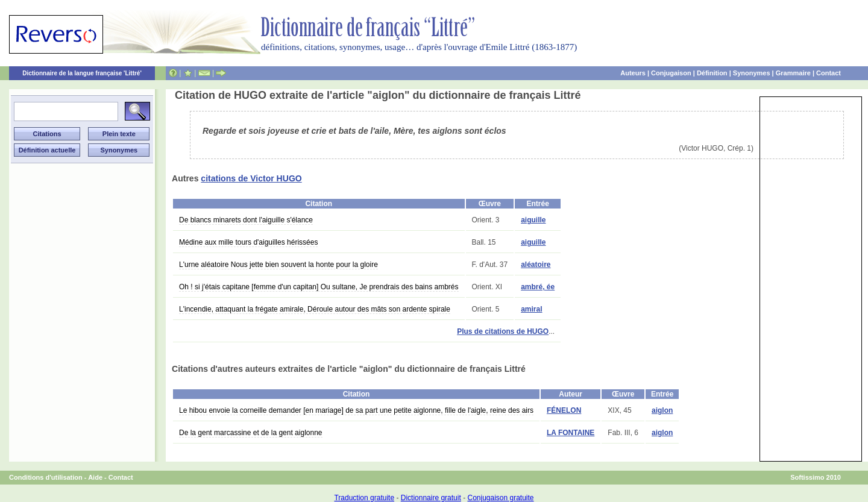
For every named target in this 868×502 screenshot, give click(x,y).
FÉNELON (564, 410)
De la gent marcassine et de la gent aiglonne (251, 433)
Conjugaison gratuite (500, 498)
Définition (712, 73)
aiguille (533, 220)
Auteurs (633, 73)
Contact (829, 73)
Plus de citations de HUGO (503, 331)
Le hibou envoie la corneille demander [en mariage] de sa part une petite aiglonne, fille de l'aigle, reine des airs (356, 410)
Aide (95, 477)
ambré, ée (538, 287)
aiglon (662, 410)
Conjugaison (671, 73)
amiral (531, 309)
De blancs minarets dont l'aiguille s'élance (246, 220)
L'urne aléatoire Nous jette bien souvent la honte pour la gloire (278, 265)
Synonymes (752, 73)
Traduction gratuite (364, 498)
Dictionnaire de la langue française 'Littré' (82, 73)
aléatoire (536, 265)
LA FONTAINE (571, 433)
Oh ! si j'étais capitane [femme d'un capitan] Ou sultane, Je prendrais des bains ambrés (319, 287)
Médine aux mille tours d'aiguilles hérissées (248, 242)
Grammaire (793, 73)
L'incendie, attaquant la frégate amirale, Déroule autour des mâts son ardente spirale (315, 309)
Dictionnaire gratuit (431, 498)
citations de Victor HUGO (251, 178)
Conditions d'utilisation (46, 477)
